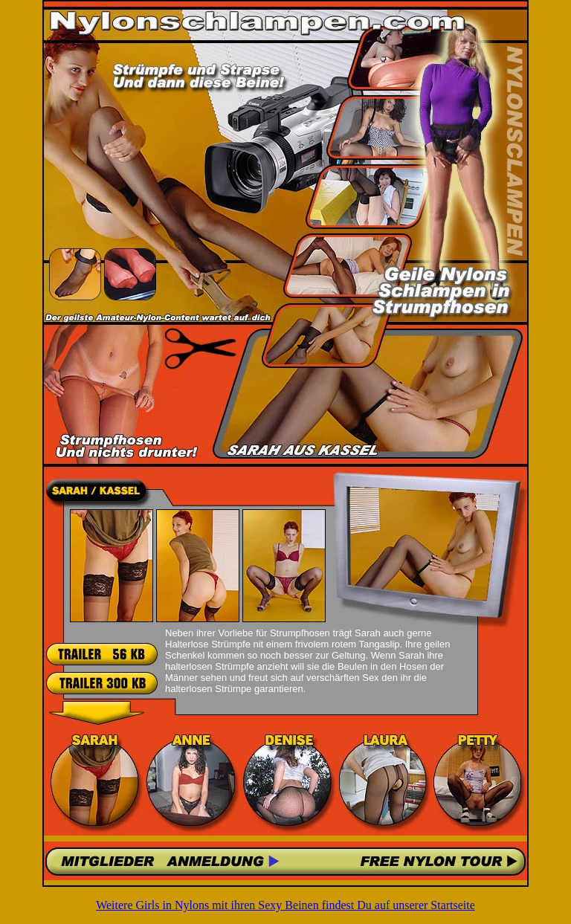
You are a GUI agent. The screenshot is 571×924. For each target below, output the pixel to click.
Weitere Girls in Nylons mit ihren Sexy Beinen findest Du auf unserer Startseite (285, 905)
